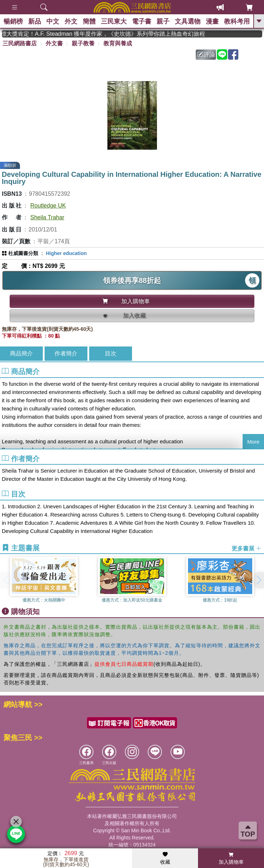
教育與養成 (118, 43)
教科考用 (237, 21)
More (253, 442)
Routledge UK (48, 206)
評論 (206, 54)
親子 (163, 21)
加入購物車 (231, 858)
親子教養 (83, 43)
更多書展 (247, 548)
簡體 (89, 21)
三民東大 (114, 21)
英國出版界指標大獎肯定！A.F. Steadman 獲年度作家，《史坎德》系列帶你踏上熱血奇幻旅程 (132, 34)
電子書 (142, 21)
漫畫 (212, 21)
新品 (35, 21)
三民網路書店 (20, 43)
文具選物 (188, 21)
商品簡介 (21, 353)
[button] (259, 580)
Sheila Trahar (47, 217)
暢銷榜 (13, 21)
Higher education (66, 253)
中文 (53, 21)
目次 (111, 353)
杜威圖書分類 (23, 253)
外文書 (54, 43)
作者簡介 (66, 353)
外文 (71, 21)
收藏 (165, 858)
